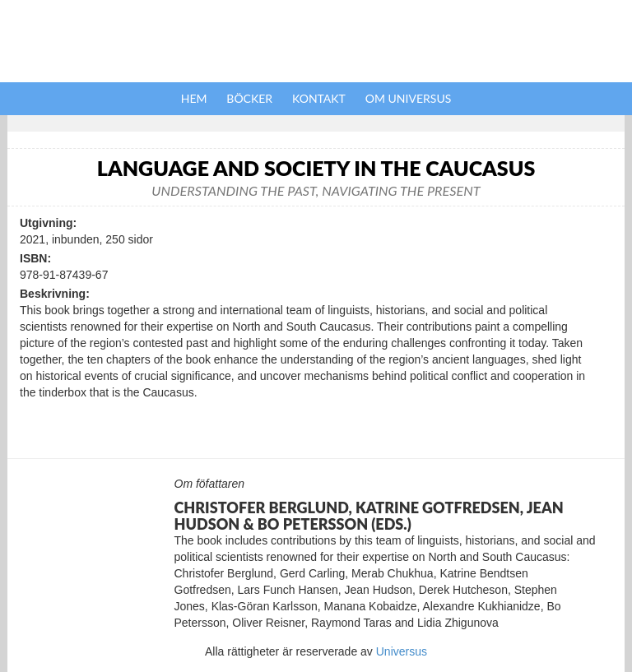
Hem (194, 98)
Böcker (249, 98)
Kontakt (319, 98)
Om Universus (409, 98)
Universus (402, 651)
